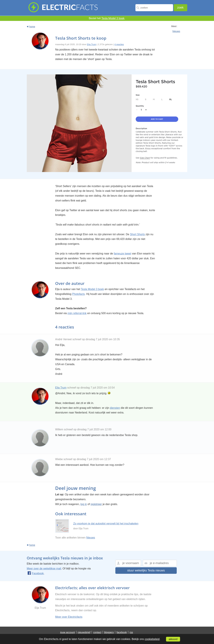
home (32, 27)
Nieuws (176, 31)
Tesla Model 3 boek (113, 18)
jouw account (68, 632)
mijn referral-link (77, 313)
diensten (115, 408)
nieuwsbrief (84, 632)
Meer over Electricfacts (69, 617)
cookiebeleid (152, 639)
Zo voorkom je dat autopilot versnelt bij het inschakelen (106, 524)
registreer (96, 504)
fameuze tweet (122, 254)
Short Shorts (137, 234)
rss (131, 632)
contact (97, 632)
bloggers (109, 632)
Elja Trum (92, 44)
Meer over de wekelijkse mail (44, 569)
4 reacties (119, 44)
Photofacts (78, 294)
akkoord (173, 639)
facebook (122, 632)
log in (84, 504)
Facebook (36, 573)
